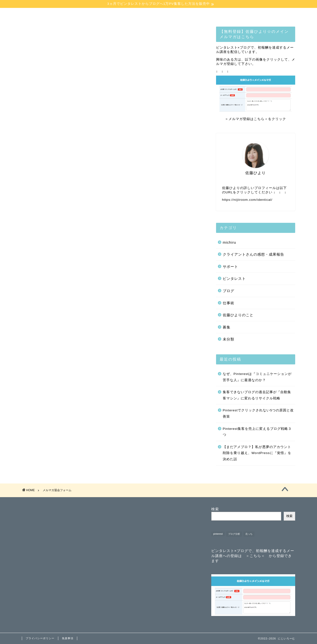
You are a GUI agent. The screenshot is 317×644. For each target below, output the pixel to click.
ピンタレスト (234, 279)
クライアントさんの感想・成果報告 (253, 255)
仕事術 (229, 303)
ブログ (229, 291)
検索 (215, 509)
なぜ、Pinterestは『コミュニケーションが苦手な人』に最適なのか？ (257, 377)
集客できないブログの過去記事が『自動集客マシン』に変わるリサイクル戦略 (257, 395)
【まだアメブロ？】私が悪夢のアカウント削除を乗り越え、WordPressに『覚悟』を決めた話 (257, 453)
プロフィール (89, 14)
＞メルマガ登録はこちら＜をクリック (255, 119)
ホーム (44, 14)
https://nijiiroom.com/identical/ (247, 200)
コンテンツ (135, 14)
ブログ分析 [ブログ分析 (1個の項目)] (234, 534)
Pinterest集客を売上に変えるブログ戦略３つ (257, 432)
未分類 (229, 340)
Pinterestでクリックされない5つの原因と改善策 (258, 414)
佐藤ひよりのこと (238, 315)
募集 (227, 327)
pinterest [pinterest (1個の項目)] (218, 534)
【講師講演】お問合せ (272, 14)
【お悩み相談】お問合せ (226, 16)
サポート (230, 267)
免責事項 (68, 638)
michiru (229, 243)
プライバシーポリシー (40, 638)
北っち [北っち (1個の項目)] (249, 534)
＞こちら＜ (255, 556)
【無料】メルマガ (180, 14)
